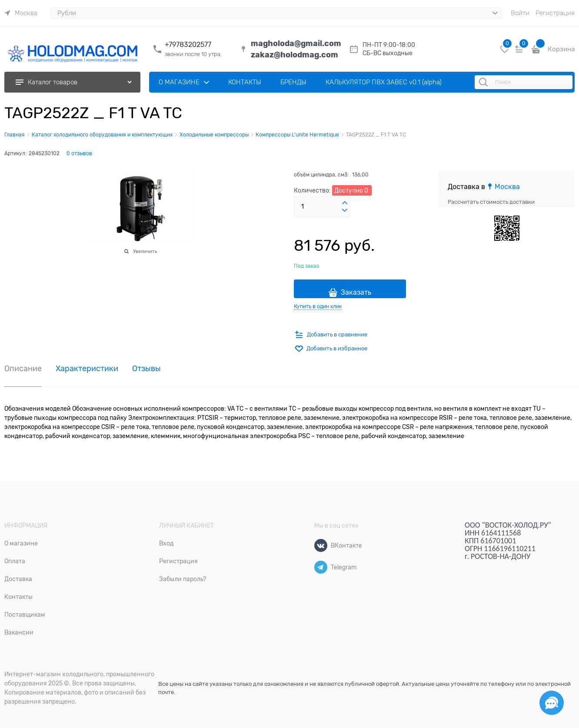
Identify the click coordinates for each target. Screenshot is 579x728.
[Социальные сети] (552, 703)
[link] (21, 13)
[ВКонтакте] (321, 545)
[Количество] (322, 206)
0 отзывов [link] (79, 153)
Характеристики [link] (87, 369)
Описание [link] (23, 369)
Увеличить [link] (145, 251)
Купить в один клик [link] (318, 306)
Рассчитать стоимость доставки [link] (491, 202)
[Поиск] (485, 82)
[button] (345, 203)
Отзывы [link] (146, 369)
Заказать (356, 293)
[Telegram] (321, 567)
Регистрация (555, 13)
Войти (520, 13)
